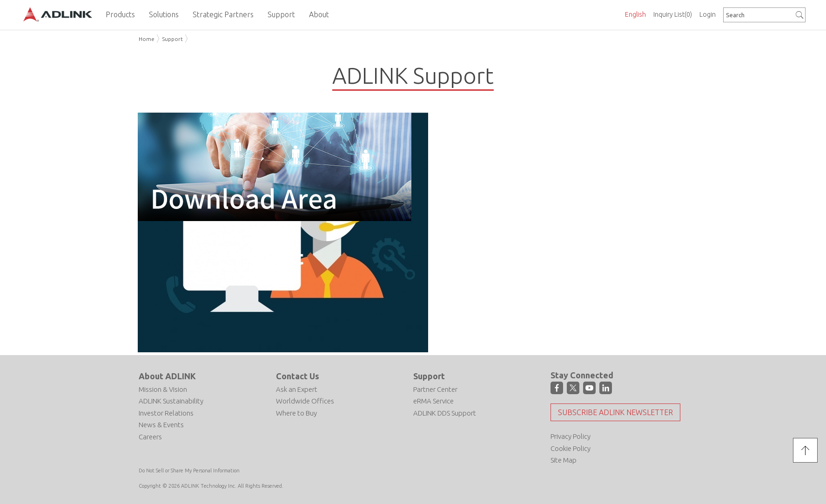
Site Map (564, 460)
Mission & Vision (163, 389)
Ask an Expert (297, 389)
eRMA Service (433, 401)
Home (147, 39)
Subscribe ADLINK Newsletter (615, 412)
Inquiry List (673, 14)
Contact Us (298, 376)
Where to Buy (296, 413)
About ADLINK (167, 376)
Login (708, 14)
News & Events (161, 425)
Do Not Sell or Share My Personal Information (189, 470)
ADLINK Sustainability (171, 401)
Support (172, 39)
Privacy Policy (571, 436)
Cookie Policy (571, 448)
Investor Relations (166, 413)
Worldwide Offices (305, 401)
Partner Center (435, 389)
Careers (150, 437)
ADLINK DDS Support (445, 413)
